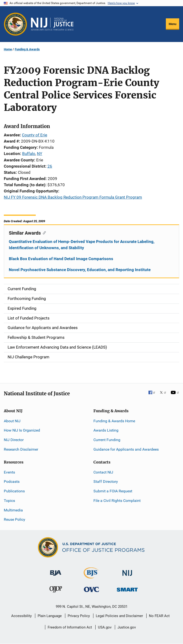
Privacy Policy (79, 616)
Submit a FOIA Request (113, 491)
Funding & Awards (27, 49)
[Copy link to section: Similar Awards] (43, 232)
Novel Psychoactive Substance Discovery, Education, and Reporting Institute (80, 270)
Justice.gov (127, 627)
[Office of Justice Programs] (15, 24)
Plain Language (50, 616)
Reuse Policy (15, 519)
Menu (173, 24)
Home (8, 49)
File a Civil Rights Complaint (117, 501)
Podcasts (12, 482)
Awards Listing (106, 430)
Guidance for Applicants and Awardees (126, 449)
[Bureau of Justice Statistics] (91, 576)
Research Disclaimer (21, 449)
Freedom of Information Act (70, 627)
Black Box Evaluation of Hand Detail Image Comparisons (61, 259)
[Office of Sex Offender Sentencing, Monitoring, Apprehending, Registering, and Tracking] (127, 588)
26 (50, 166)
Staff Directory (106, 482)
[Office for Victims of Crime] (91, 589)
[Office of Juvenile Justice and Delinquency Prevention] (56, 590)
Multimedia (13, 510)
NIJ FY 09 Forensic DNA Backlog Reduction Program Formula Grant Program (73, 197)
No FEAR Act (159, 616)
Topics (9, 501)
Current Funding (107, 440)
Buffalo (29, 154)
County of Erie (35, 135)
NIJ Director (14, 440)
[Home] (52, 24)
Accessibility (21, 616)
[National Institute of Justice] (127, 571)
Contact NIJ (103, 472)
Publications (14, 491)
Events (9, 472)
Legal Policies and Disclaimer (119, 616)
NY (40, 154)
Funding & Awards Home (114, 421)
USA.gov (105, 627)
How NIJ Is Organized (22, 430)
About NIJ (12, 421)
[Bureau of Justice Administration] (56, 571)
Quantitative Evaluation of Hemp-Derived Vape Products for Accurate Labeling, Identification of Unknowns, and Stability (82, 245)
